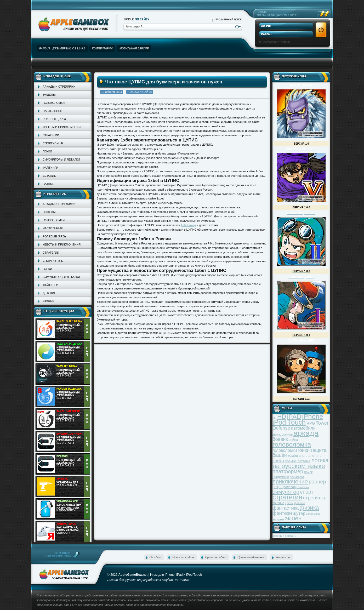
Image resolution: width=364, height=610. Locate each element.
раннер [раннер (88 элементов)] (317, 482)
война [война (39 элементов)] (293, 440)
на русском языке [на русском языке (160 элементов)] (299, 466)
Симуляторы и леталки (61, 159)
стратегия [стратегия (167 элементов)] (287, 497)
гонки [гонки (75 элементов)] (303, 450)
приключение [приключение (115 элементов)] (290, 481)
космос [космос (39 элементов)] (291, 461)
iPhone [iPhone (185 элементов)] (313, 417)
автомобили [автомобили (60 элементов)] (303, 428)
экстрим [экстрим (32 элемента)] (278, 519)
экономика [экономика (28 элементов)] (313, 514)
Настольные (53, 111)
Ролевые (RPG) (54, 119)
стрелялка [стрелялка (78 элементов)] (315, 498)
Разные (49, 184)
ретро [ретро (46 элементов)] (278, 487)
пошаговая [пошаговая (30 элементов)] (297, 477)
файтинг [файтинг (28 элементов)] (300, 503)
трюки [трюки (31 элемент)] (289, 503)
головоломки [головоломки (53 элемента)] (285, 450)
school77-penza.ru (284, 536)
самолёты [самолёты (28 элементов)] (303, 487)
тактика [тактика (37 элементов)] (278, 503)
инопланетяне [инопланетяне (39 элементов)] (310, 456)
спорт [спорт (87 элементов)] (307, 492)
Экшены (49, 95)
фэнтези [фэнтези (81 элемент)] (282, 513)
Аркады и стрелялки (59, 87)
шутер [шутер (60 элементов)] (299, 513)
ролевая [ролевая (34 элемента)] (290, 487)
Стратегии (51, 135)
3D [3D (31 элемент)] (274, 418)
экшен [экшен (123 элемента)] (293, 518)
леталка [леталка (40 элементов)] (304, 461)
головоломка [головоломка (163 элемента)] (292, 444)
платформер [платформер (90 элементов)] (288, 471)
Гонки (47, 151)
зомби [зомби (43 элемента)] (293, 455)
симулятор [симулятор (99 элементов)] (286, 492)
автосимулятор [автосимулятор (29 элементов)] (283, 435)
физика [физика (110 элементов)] (309, 508)
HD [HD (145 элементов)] (282, 417)
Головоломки (54, 103)
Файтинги (50, 168)
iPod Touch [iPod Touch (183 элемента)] (289, 422)
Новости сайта (140, 92)
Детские (49, 176)
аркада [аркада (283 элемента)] (306, 433)
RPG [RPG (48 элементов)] (311, 423)
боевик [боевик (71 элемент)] (280, 439)
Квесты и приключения (62, 127)
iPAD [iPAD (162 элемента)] (294, 417)
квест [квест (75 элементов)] (278, 461)
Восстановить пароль (276, 42)
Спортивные (53, 143)
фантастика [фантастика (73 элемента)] (286, 508)
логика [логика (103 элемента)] (320, 460)
